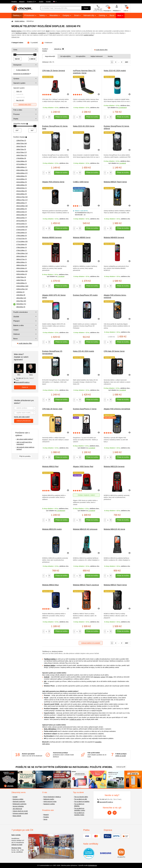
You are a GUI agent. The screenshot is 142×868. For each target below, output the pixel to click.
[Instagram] (115, 813)
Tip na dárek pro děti (81, 799)
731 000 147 (24, 379)
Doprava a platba (18, 799)
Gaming (102, 15)
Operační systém (19, 83)
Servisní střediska (18, 806)
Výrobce (16, 79)
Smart (77, 15)
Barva (15, 339)
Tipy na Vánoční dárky (81, 797)
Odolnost (17, 334)
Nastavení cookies (49, 804)
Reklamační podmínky (20, 804)
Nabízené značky (49, 799)
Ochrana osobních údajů (20, 813)
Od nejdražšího (81, 56)
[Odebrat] (59, 49)
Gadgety (66, 15)
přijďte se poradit (121, 756)
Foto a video (18, 110)
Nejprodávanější (50, 56)
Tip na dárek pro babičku (82, 802)
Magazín (22, 2)
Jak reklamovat (17, 809)
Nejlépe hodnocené (97, 56)
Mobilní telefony (20, 21)
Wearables (54, 15)
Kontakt (48, 2)
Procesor (17, 114)
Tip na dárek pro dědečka (79, 805)
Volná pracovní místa (50, 802)
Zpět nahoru (46, 744)
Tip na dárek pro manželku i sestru (80, 809)
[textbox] (25, 408)
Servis (45, 819)
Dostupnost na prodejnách (21, 74)
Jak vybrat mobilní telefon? (25, 439)
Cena (15, 50)
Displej (16, 119)
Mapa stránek (17, 816)
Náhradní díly (89, 15)
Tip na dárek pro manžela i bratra (79, 814)
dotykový (34, 33)
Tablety (42, 15)
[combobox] (25, 408)
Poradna (14, 2)
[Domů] (12, 21)
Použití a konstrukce (21, 312)
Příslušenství (30, 15)
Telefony (17, 15)
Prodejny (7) (31, 2)
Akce (120, 15)
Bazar (112, 15)
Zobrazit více (15, 37)
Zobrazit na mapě (17, 845)
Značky (41, 2)
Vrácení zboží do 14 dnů (20, 811)
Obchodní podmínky (19, 802)
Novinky (110, 56)
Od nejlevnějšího (65, 56)
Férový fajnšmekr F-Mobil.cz (52, 797)
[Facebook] (109, 813)
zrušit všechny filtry (25, 343)
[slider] (15, 55)
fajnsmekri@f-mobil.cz (22, 382)
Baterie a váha (19, 325)
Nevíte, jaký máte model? (22, 417)
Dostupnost (17, 65)
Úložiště (16, 317)
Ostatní (16, 330)
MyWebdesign (93, 865)
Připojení (17, 321)
